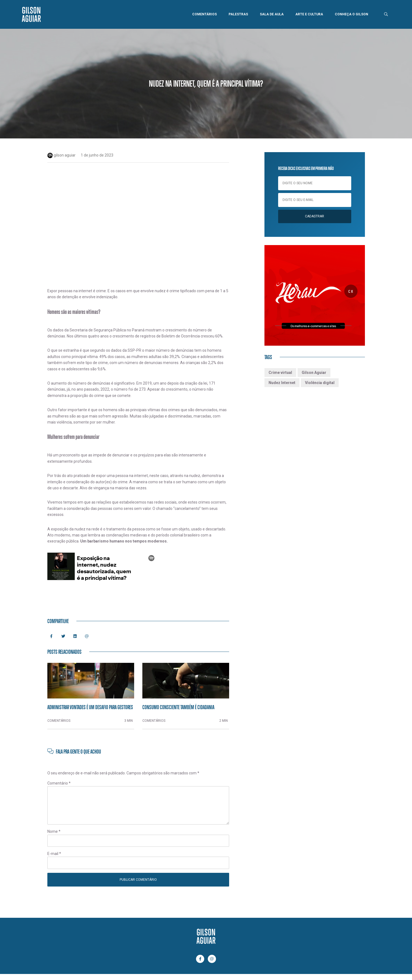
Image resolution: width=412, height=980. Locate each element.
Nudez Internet (282, 383)
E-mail (54, 854)
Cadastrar (315, 216)
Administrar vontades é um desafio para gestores (90, 707)
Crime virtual (280, 373)
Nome (54, 831)
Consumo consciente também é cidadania (178, 707)
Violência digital (320, 383)
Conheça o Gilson (352, 14)
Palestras (238, 14)
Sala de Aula (272, 14)
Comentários (204, 14)
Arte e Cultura (309, 14)
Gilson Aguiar (314, 373)
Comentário (59, 783)
